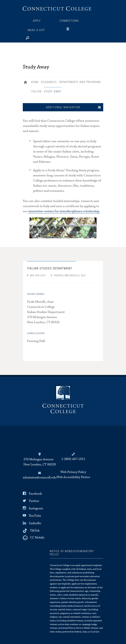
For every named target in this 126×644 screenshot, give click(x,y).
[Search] (38, 37)
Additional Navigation (63, 107)
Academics (49, 82)
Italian (36, 92)
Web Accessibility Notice (73, 477)
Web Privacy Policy (73, 472)
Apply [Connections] (37, 21)
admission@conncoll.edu (40, 477)
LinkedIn (35, 523)
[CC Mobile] (34, 538)
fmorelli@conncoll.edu (68, 276)
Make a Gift (36, 30)
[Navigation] (71, 29)
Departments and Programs (80, 82)
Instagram (36, 508)
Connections (69, 21)
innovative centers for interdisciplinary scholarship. (64, 211)
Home (26, 83)
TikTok (35, 530)
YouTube (35, 516)
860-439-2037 (36, 276)
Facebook (35, 494)
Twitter (34, 501)
